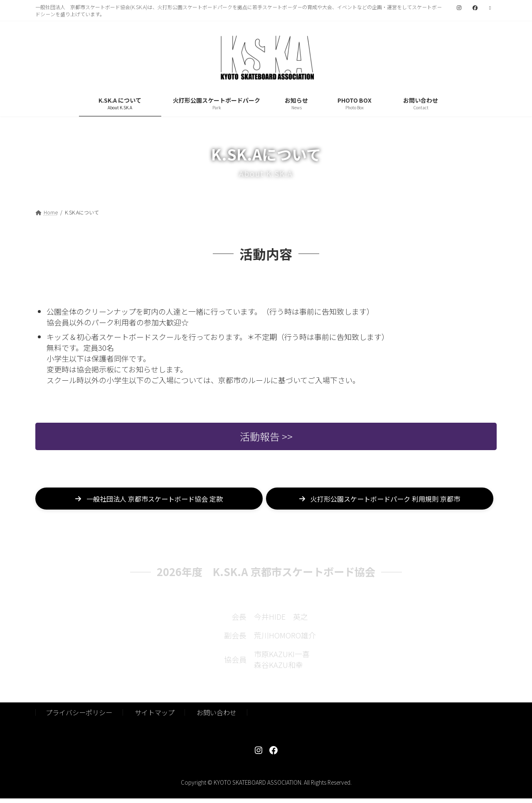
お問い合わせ (217, 717)
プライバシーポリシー (79, 717)
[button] (149, 506)
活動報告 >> (266, 442)
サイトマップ (155, 717)
